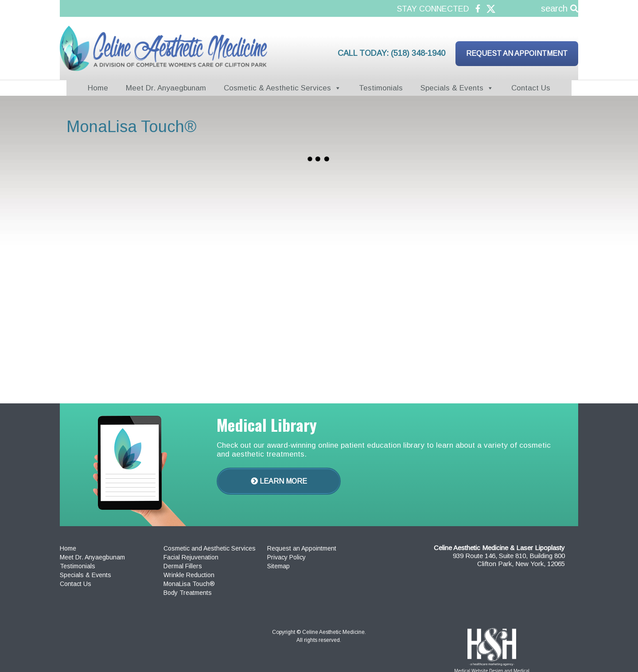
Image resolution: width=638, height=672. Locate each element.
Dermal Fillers (183, 566)
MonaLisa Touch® (189, 584)
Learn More (278, 481)
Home (98, 88)
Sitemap (278, 566)
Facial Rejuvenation (191, 557)
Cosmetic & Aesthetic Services (277, 88)
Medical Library (267, 424)
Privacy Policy (286, 557)
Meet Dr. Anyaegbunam (166, 88)
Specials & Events (452, 88)
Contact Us (531, 88)
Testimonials (381, 88)
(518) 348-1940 (418, 53)
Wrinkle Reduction (189, 575)
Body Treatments (188, 593)
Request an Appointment (517, 53)
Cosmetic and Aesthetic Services (210, 548)
